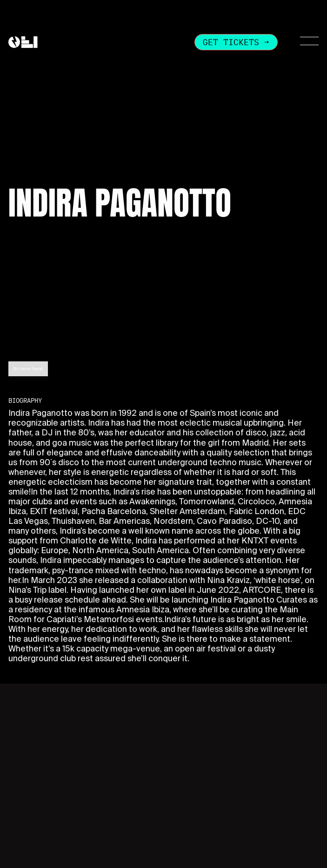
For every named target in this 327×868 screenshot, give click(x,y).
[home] (23, 42)
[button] (304, 42)
